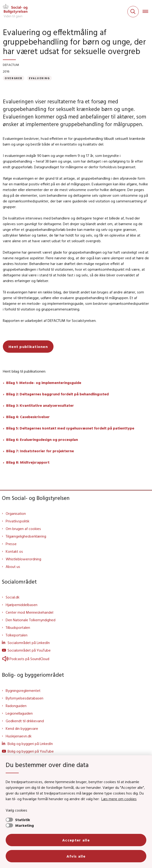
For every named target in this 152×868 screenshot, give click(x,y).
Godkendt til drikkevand (25, 721)
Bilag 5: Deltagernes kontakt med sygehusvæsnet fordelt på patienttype (70, 428)
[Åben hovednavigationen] (147, 12)
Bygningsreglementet (23, 690)
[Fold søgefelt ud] (133, 12)
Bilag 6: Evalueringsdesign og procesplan (42, 439)
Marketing (25, 825)
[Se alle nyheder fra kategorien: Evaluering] (39, 78)
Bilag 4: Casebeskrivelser (28, 417)
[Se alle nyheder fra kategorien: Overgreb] (14, 78)
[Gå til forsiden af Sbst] (14, 12)
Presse (11, 544)
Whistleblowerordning (23, 559)
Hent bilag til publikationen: (24, 371)
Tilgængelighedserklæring (26, 536)
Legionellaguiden (19, 713)
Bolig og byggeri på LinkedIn (30, 744)
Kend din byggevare (22, 728)
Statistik (23, 820)
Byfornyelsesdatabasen (25, 698)
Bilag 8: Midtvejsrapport (28, 462)
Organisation (16, 513)
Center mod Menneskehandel (29, 612)
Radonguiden (16, 706)
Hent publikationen (28, 347)
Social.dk (13, 597)
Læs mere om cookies (119, 799)
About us (13, 566)
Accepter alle (76, 840)
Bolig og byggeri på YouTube (31, 751)
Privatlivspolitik (18, 521)
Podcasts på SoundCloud (26, 659)
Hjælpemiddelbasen (22, 605)
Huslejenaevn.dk (19, 736)
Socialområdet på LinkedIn (29, 643)
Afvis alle (76, 856)
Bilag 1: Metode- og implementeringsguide (44, 383)
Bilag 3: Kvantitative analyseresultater (40, 405)
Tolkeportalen (17, 635)
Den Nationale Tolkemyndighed (31, 620)
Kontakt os (14, 551)
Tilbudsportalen (18, 627)
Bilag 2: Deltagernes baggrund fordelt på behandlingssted (57, 394)
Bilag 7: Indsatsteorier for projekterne (40, 451)
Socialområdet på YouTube (29, 650)
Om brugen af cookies (23, 529)
